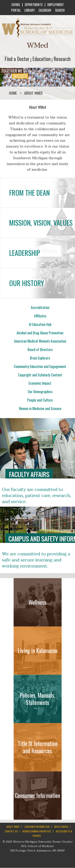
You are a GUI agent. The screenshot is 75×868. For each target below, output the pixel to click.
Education (41, 59)
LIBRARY (29, 10)
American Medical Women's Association (40, 341)
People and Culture (40, 400)
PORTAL (15, 10)
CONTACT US (11, 831)
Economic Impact (40, 383)
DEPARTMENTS (34, 5)
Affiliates (40, 316)
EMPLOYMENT (56, 5)
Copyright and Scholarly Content (40, 375)
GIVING (16, 5)
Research (62, 59)
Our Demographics (40, 392)
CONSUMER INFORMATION (37, 827)
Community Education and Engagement (40, 366)
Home (13, 93)
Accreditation (40, 307)
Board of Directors (40, 349)
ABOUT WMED (13, 827)
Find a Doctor (17, 59)
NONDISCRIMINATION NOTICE (37, 831)
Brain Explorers (40, 358)
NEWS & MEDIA (61, 827)
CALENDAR (44, 10)
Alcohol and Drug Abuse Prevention (40, 333)
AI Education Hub (40, 324)
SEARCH (59, 10)
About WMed (33, 93)
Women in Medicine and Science (40, 408)
